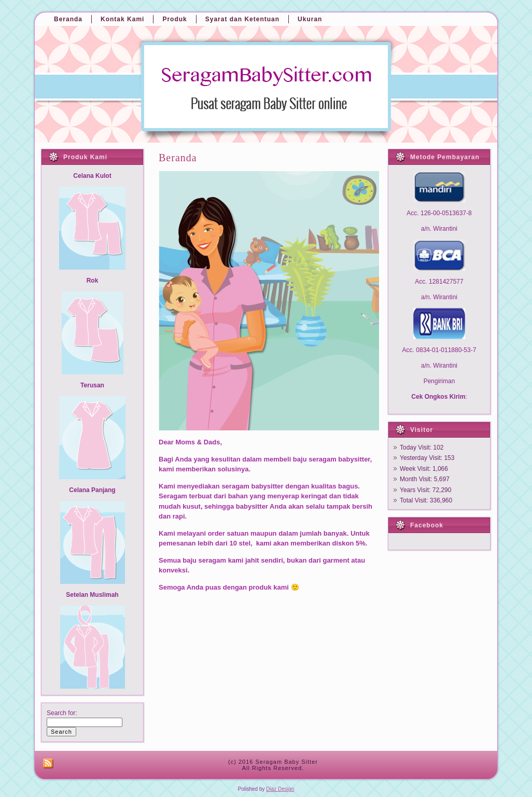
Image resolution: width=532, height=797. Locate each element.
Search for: (62, 713)
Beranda (178, 158)
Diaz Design (280, 789)
